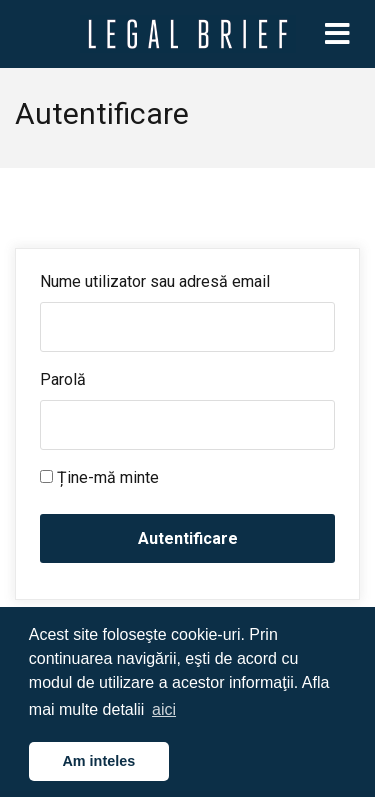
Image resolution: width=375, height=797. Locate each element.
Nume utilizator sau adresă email (155, 281)
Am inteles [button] (98, 761)
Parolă (63, 379)
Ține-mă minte (99, 477)
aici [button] (164, 709)
